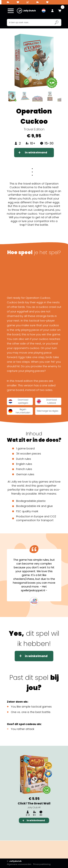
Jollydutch (14, 861)
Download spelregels (18, 401)
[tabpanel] (34, 788)
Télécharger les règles (48, 411)
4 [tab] (46, 830)
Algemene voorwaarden (19, 864)
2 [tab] (30, 830)
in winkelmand (36, 152)
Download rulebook (47, 401)
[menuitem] (44, 11)
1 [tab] (22, 830)
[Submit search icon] (56, 23)
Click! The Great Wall (34, 803)
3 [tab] (38, 830)
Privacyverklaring (42, 864)
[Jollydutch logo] (26, 11)
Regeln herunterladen (19, 411)
